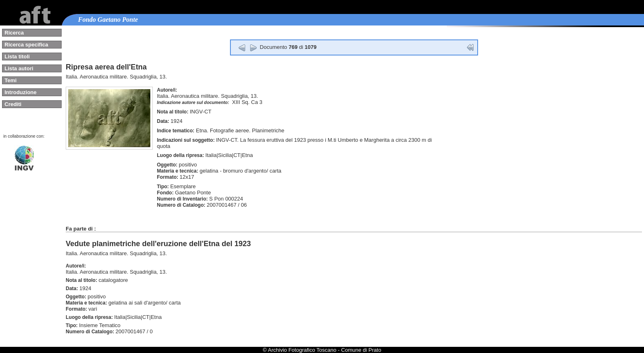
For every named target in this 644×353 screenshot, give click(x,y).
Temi (10, 80)
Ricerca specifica (26, 45)
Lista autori (19, 68)
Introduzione (21, 92)
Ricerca (14, 33)
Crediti (13, 104)
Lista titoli (17, 57)
